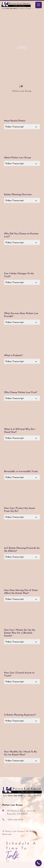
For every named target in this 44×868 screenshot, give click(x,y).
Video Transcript (14, 127)
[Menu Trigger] (39, 5)
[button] (22, 127)
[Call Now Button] (38, 863)
